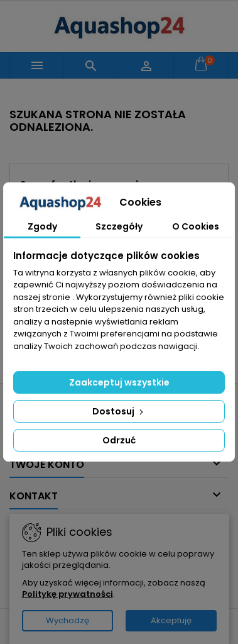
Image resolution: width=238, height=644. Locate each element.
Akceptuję (171, 620)
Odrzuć (119, 440)
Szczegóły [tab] (119, 226)
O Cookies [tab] (196, 226)
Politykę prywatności (68, 594)
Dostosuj (119, 411)
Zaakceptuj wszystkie (119, 382)
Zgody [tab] (42, 226)
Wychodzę (68, 620)
